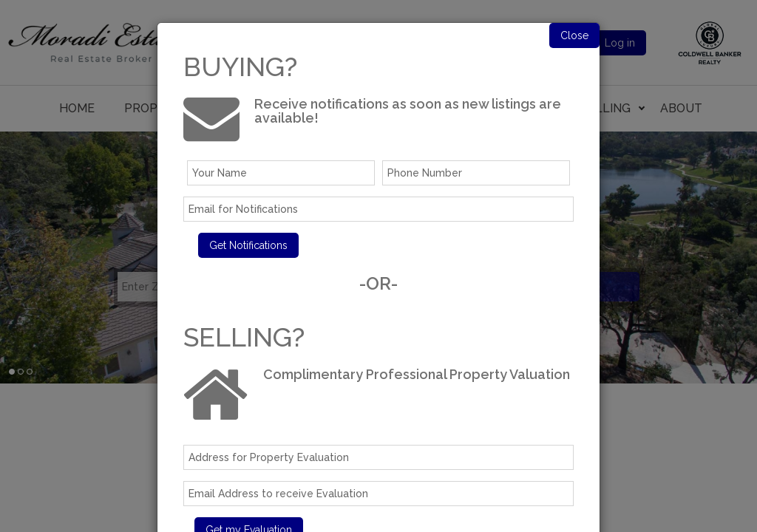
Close (574, 35)
